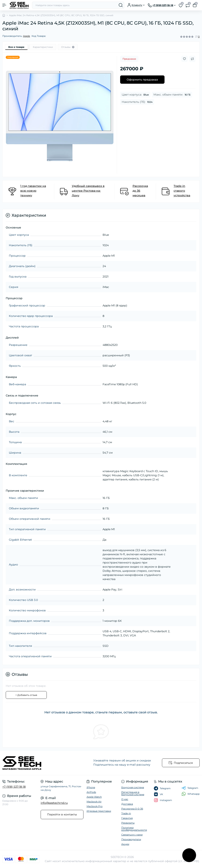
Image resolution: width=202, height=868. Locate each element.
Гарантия (127, 818)
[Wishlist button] (184, 59)
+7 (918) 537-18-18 (14, 787)
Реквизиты (128, 823)
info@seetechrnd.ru (54, 803)
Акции (125, 844)
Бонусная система (133, 787)
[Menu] (4, 5)
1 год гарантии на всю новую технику (33, 191)
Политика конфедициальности (134, 829)
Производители (131, 839)
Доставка (127, 804)
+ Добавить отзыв (26, 695)
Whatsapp (191, 794)
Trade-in (126, 813)
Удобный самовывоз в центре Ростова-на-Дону (88, 191)
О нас (125, 799)
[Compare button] (192, 59)
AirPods (91, 792)
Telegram (190, 788)
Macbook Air (94, 802)
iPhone (91, 787)
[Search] (121, 5)
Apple (27, 36)
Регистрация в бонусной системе (133, 793)
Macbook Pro (95, 806)
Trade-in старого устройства (182, 191)
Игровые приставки (99, 811)
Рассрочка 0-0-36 (132, 809)
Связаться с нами (132, 835)
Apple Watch (94, 797)
